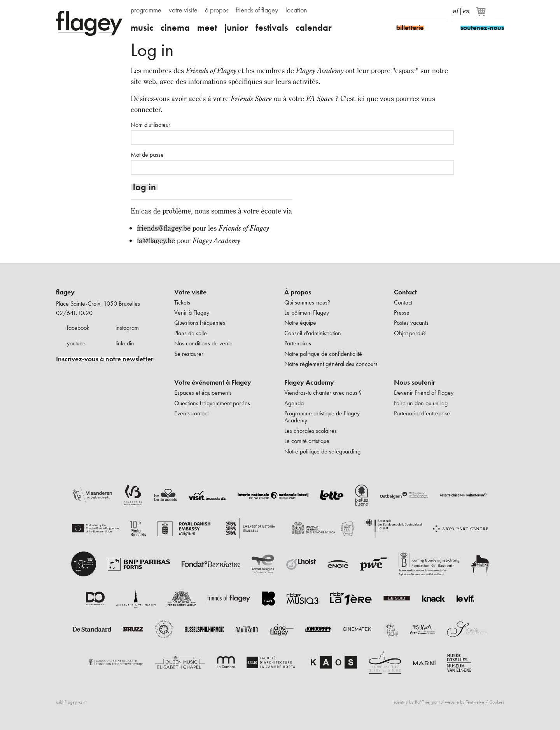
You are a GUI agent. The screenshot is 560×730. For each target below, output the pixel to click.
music (142, 28)
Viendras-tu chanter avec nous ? (323, 393)
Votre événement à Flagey (213, 382)
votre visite (183, 10)
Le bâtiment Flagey (307, 312)
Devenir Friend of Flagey (424, 393)
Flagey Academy (309, 382)
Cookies (497, 702)
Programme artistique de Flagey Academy (322, 417)
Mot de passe (147, 155)
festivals (272, 28)
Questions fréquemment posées (212, 403)
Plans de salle (191, 333)
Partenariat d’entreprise (422, 413)
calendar (314, 28)
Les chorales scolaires (311, 431)
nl (456, 9)
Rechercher (499, 11)
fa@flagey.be (156, 241)
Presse (402, 312)
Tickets (182, 302)
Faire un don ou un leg (421, 403)
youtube (76, 343)
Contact (405, 292)
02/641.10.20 (74, 313)
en (466, 9)
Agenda (294, 403)
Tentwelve (475, 702)
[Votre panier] (483, 15)
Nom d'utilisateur (150, 125)
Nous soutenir (415, 382)
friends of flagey (257, 10)
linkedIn (442, 11)
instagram (127, 328)
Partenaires (298, 343)
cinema (175, 28)
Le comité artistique (307, 441)
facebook (78, 328)
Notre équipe (300, 323)
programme (146, 10)
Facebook (401, 11)
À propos (298, 292)
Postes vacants (411, 323)
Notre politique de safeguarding (322, 451)
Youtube (428, 11)
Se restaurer (189, 354)
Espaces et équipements (203, 393)
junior (236, 28)
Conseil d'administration (313, 333)
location (296, 10)
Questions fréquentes (200, 323)
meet (207, 28)
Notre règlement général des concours (331, 364)
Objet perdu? (410, 333)
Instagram (415, 11)
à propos (217, 10)
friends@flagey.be (164, 228)
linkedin (125, 343)
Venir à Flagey (192, 312)
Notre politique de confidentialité (323, 354)
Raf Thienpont (427, 702)
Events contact (191, 413)
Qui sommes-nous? (307, 302)
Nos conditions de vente (203, 343)
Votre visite (190, 292)
